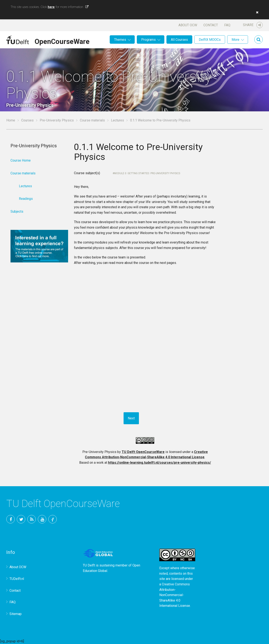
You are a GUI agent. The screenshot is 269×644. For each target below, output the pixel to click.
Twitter (21, 519)
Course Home (21, 160)
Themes (120, 40)
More (235, 40)
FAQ (227, 25)
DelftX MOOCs (210, 40)
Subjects (17, 211)
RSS (32, 519)
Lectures (117, 120)
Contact (211, 25)
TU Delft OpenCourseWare (143, 452)
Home (11, 120)
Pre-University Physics (57, 120)
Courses (27, 120)
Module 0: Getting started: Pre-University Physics (147, 173)
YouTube (42, 519)
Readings (26, 199)
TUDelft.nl (17, 579)
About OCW (188, 25)
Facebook (11, 519)
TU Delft (53, 519)
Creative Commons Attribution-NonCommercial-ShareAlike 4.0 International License (175, 595)
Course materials (92, 120)
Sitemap (16, 614)
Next (131, 418)
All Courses (179, 40)
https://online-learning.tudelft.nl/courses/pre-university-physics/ (160, 463)
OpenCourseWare (62, 41)
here (51, 7)
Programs (148, 40)
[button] (256, 12)
